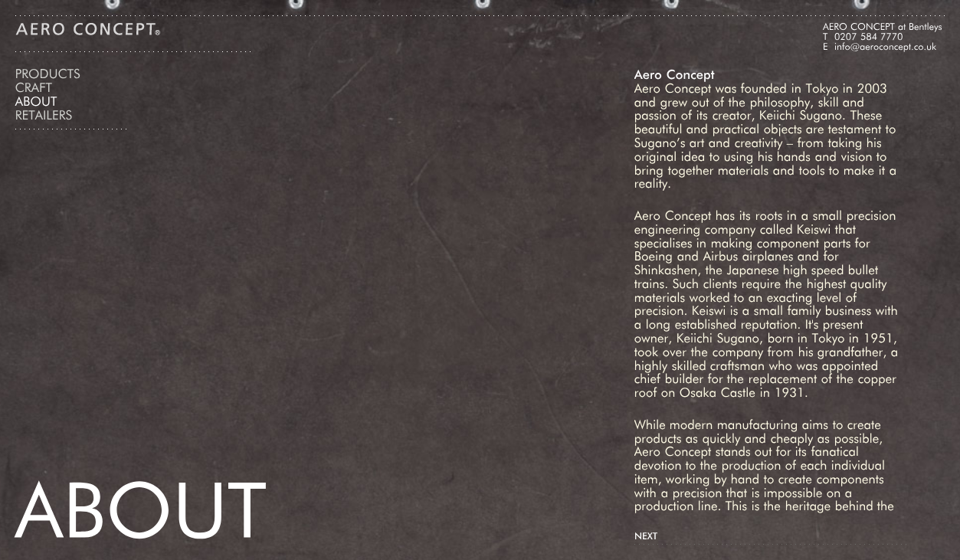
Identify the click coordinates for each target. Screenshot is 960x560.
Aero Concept (88, 29)
